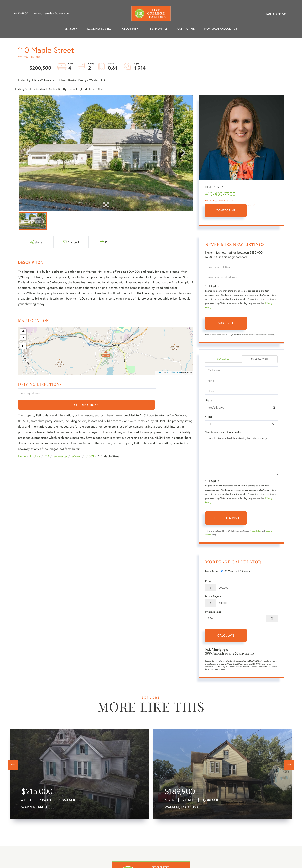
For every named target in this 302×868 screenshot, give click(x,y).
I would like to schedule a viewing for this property (242, 456)
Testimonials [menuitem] (158, 29)
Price (208, 581)
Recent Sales (226, 201)
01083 (90, 445)
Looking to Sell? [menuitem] (100, 29)
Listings (35, 445)
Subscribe (226, 323)
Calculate (226, 636)
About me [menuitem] (129, 29)
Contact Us (223, 359)
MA (47, 445)
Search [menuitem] (70, 29)
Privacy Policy (255, 531)
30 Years (227, 571)
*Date (209, 401)
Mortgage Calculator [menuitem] (221, 29)
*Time (209, 417)
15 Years (243, 571)
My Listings (211, 201)
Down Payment (214, 597)
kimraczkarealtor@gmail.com (52, 13)
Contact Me (226, 210)
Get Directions (175, 394)
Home (22, 445)
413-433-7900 (19, 13)
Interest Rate (213, 612)
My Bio (252, 205)
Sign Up (281, 14)
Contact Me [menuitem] (186, 29)
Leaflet (159, 373)
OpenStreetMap (174, 373)
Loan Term (211, 571)
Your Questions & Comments (223, 432)
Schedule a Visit (260, 359)
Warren (76, 445)
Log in (270, 14)
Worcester (60, 445)
